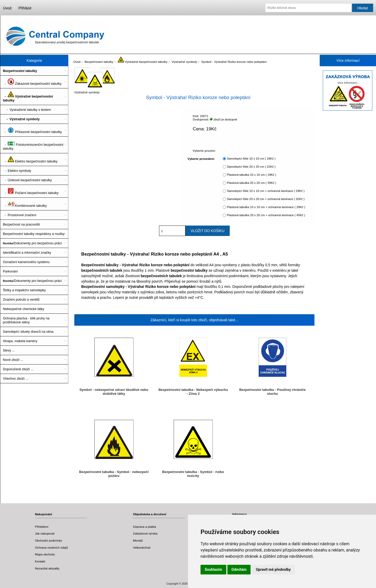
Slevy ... (9, 350)
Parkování (10, 271)
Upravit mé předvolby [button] (273, 569)
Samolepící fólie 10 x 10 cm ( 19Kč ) (251, 159)
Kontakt (40, 561)
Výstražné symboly (184, 62)
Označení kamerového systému (26, 262)
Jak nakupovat (45, 533)
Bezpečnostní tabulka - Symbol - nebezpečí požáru (114, 474)
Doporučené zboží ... (18, 369)
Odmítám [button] (239, 569)
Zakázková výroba (145, 533)
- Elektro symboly (17, 171)
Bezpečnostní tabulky (99, 62)
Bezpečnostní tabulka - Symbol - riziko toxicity (193, 474)
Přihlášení (42, 527)
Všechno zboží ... (16, 378)
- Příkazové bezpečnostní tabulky (32, 130)
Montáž (138, 540)
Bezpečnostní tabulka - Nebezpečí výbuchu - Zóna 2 (193, 392)
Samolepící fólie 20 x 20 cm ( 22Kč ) (251, 167)
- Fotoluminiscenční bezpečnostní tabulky (33, 145)
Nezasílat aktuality (47, 568)
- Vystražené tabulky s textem (27, 110)
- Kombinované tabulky (25, 204)
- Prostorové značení (20, 215)
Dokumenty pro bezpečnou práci (32, 243)
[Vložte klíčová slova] (308, 8)
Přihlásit (25, 8)
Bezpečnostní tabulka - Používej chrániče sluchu (272, 392)
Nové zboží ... (13, 360)
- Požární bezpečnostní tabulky (31, 191)
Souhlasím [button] (213, 569)
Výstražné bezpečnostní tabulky (143, 62)
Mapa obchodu (45, 554)
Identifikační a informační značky (27, 253)
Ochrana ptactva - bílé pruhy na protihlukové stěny (26, 320)
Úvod (7, 8)
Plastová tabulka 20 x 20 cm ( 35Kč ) (251, 183)
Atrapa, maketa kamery (20, 341)
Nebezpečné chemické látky (24, 309)
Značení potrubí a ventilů (21, 299)
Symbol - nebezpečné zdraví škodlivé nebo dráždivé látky (114, 392)
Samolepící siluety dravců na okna (28, 332)
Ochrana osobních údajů (51, 547)
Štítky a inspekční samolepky (24, 290)
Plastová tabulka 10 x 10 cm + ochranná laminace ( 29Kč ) (266, 207)
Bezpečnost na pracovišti (21, 224)
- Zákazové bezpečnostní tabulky (32, 82)
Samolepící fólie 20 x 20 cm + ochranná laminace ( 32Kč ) (266, 199)
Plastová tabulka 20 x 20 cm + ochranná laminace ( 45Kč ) (266, 215)
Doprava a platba (144, 527)
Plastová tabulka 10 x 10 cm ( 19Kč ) (251, 175)
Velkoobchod (142, 547)
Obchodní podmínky (48, 540)
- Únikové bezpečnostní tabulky (27, 180)
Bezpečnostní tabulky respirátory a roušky (34, 234)
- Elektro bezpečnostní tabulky (30, 160)
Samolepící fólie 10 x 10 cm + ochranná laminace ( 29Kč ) (266, 191)
